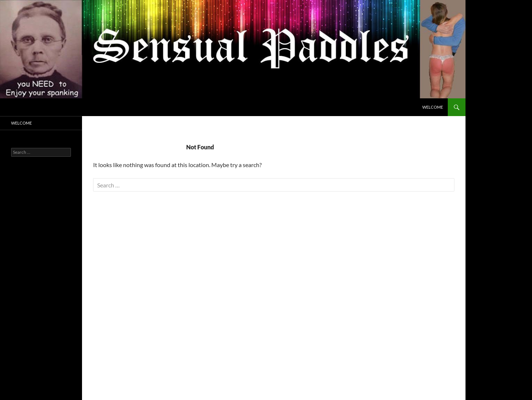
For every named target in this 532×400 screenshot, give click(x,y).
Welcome (433, 107)
